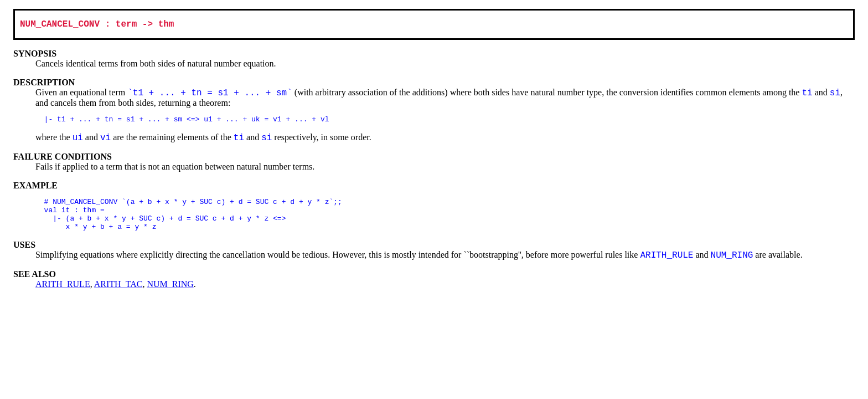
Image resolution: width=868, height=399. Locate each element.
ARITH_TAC (118, 295)
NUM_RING (170, 295)
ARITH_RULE (63, 295)
